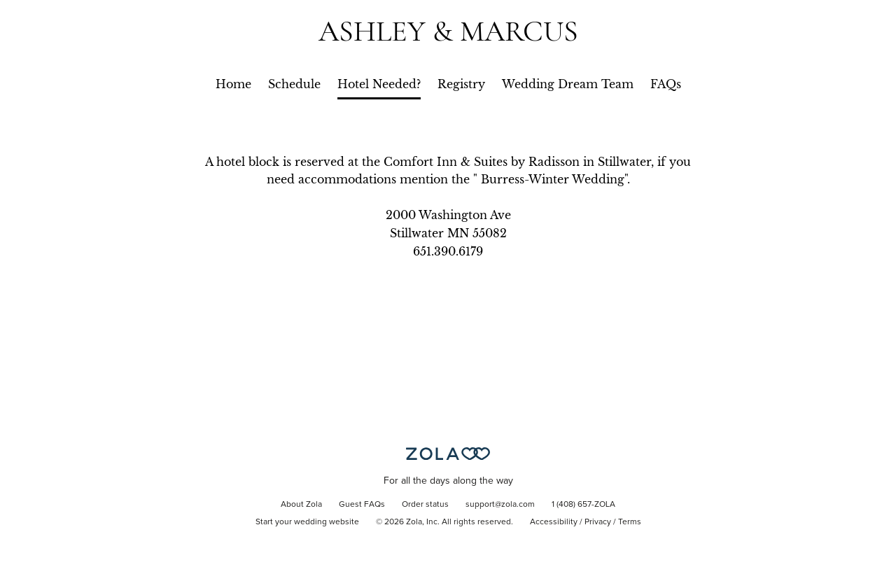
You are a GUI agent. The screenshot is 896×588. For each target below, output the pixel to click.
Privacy (598, 522)
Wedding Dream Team (568, 84)
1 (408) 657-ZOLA (583, 505)
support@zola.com (500, 505)
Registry (461, 84)
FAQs (666, 84)
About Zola (301, 505)
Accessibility (554, 522)
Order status (425, 505)
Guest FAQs (362, 505)
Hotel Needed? (379, 84)
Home (233, 84)
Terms (630, 522)
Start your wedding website (307, 522)
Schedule (294, 84)
